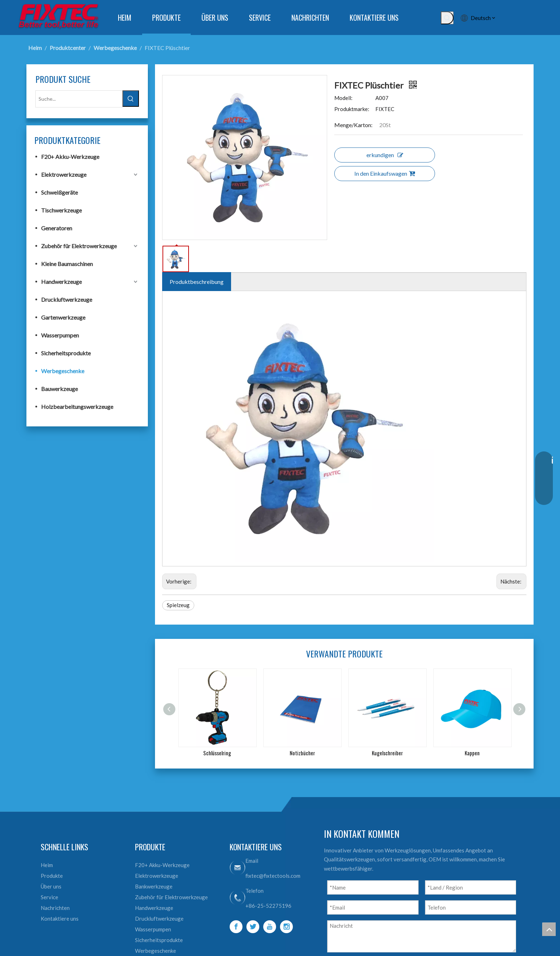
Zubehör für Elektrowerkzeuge (79, 246)
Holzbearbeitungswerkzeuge (77, 407)
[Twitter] (253, 927)
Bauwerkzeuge (59, 389)
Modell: (343, 98)
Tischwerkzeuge (61, 210)
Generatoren (57, 228)
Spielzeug (178, 605)
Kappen (472, 753)
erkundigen (385, 155)
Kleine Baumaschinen (67, 264)
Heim (47, 865)
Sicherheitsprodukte (66, 353)
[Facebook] (236, 927)
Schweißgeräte (59, 192)
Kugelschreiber (387, 753)
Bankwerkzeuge (154, 886)
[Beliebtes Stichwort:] (447, 18)
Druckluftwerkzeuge (67, 299)
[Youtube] (270, 927)
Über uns (51, 886)
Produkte (52, 876)
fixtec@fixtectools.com (273, 876)
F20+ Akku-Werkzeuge (70, 157)
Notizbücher (302, 753)
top (549, 929)
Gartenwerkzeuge (63, 317)
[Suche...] (79, 99)
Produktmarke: (352, 109)
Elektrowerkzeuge (64, 174)
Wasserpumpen (60, 335)
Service (49, 897)
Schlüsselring (217, 753)
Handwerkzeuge (61, 282)
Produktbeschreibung (197, 282)
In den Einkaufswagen (385, 173)
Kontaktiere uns (60, 919)
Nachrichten (55, 908)
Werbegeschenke (63, 371)
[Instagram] (286, 927)
